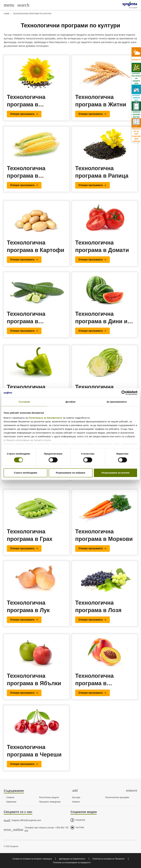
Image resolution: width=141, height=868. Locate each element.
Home (7, 14)
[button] (24, 114)
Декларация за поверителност (72, 859)
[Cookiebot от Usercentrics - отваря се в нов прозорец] (124, 393)
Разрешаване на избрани (70, 473)
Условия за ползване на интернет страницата (32, 859)
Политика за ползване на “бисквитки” (109, 859)
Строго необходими (26, 473)
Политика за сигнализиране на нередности (72, 863)
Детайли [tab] (70, 402)
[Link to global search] (23, 5)
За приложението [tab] (117, 402)
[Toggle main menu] (9, 5)
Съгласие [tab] (24, 402)
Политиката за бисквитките (45, 418)
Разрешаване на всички (115, 473)
